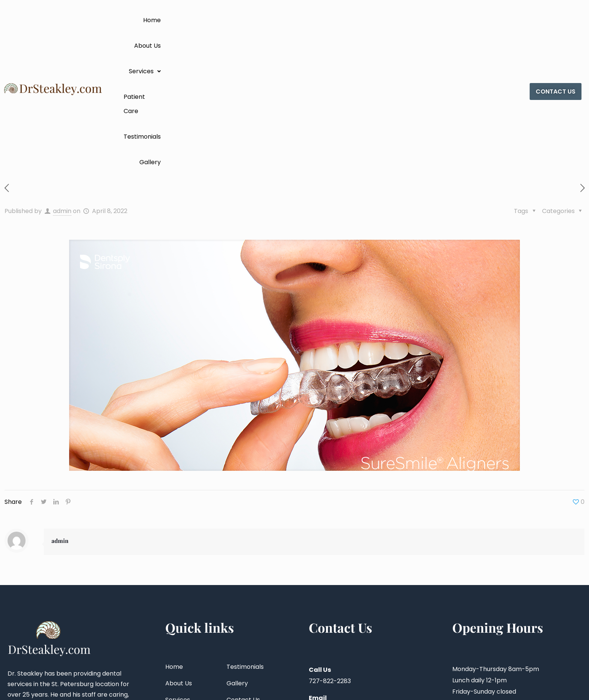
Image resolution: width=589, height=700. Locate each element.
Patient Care (394, 20)
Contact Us (243, 558)
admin (62, 69)
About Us (307, 20)
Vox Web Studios (561, 683)
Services (348, 20)
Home (274, 20)
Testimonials (442, 20)
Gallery (483, 20)
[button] (348, 20)
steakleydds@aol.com (341, 567)
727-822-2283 (330, 539)
